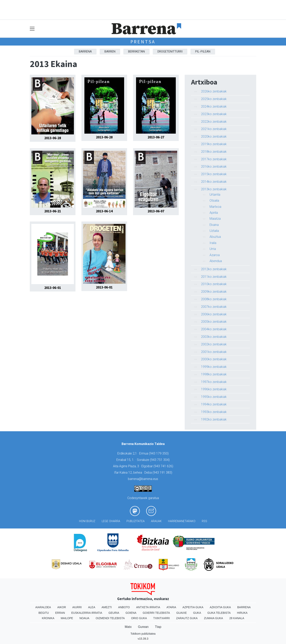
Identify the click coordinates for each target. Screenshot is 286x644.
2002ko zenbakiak (214, 344)
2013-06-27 (156, 137)
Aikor (62, 607)
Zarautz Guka (187, 618)
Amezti (107, 607)
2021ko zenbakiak (214, 129)
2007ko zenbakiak (214, 307)
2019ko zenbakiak (214, 144)
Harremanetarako (182, 521)
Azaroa (215, 255)
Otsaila (214, 201)
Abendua (216, 261)
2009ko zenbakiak (214, 292)
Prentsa (143, 42)
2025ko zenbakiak (214, 99)
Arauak (156, 521)
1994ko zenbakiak (214, 404)
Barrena (85, 51)
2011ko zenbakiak (214, 277)
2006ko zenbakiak (214, 314)
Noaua (84, 618)
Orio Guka (139, 618)
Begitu (44, 613)
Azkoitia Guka (220, 607)
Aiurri (77, 607)
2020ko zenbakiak (214, 136)
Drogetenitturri (170, 51)
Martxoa (215, 207)
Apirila (214, 213)
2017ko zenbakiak (214, 159)
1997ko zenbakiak (214, 382)
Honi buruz (87, 521)
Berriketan (136, 51)
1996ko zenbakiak (214, 389)
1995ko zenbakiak (214, 397)
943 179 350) (159, 453)
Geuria (114, 613)
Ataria (171, 607)
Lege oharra (111, 521)
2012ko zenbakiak (214, 269)
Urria (213, 249)
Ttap (158, 627)
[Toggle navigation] (32, 29)
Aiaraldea (43, 607)
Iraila (213, 243)
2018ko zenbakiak (214, 152)
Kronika (48, 618)
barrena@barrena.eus (143, 479)
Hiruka (242, 613)
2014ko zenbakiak (214, 182)
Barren (110, 51)
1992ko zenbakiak (214, 419)
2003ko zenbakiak (214, 337)
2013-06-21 (53, 211)
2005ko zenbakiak (214, 322)
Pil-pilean (203, 51)
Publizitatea (136, 521)
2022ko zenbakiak (214, 122)
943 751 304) (160, 460)
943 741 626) (164, 466)
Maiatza (215, 219)
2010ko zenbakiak (214, 284)
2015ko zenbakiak (214, 174)
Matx (128, 627)
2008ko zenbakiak (214, 299)
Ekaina (214, 225)
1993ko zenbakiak (214, 412)
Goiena (131, 613)
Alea (92, 607)
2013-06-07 (156, 211)
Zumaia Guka (214, 618)
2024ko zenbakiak (214, 106)
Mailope (67, 618)
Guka (197, 613)
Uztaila (214, 231)
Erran (60, 613)
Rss (204, 521)
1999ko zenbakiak (214, 367)
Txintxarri (162, 618)
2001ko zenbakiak (214, 352)
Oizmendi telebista (110, 618)
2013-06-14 (104, 211)
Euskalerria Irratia (87, 613)
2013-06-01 (53, 288)
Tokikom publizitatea (143, 634)
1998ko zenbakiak (214, 374)
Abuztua (215, 237)
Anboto (124, 607)
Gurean (143, 627)
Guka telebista (219, 613)
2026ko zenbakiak (214, 91)
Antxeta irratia (148, 607)
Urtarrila (215, 195)
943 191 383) (163, 473)
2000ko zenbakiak (214, 359)
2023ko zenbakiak (214, 114)
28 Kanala (237, 618)
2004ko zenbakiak (214, 329)
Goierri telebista (156, 613)
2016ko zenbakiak (214, 167)
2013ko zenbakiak (214, 189)
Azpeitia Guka (193, 607)
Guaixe (182, 613)
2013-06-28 (53, 138)
